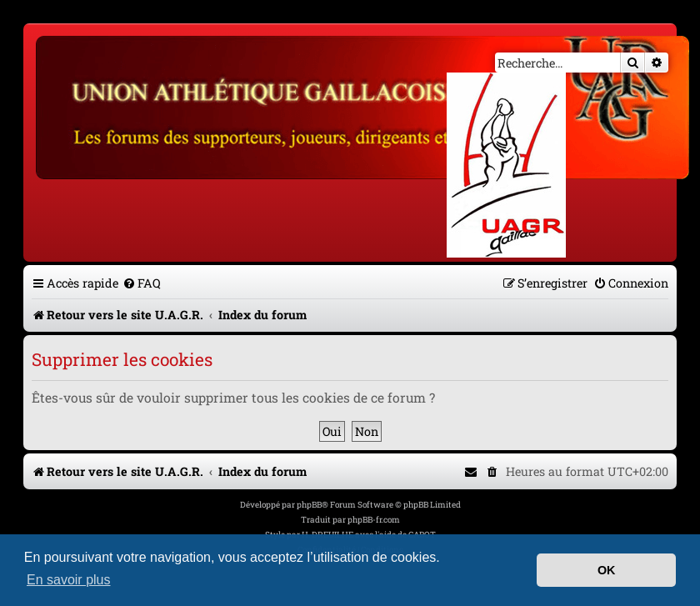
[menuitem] (142, 283)
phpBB (309, 505)
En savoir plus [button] (69, 580)
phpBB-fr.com (374, 520)
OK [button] (607, 570)
